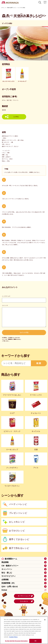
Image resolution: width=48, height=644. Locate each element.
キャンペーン (7, 569)
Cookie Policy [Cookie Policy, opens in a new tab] (13, 637)
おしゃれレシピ (17, 522)
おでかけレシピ (17, 531)
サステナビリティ (9, 576)
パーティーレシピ (18, 504)
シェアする (16, 117)
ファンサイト (26, 601)
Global (24, 590)
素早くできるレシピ (19, 539)
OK (36, 641)
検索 (39, 363)
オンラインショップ (25, 596)
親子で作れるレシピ (19, 548)
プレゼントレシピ (18, 513)
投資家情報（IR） (9, 583)
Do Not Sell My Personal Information (16, 641)
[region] (24, 630)
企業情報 (5, 580)
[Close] (45, 620)
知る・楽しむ (7, 573)
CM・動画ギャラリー (10, 566)
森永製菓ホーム (11, 559)
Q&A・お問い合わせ (10, 587)
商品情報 (5, 562)
